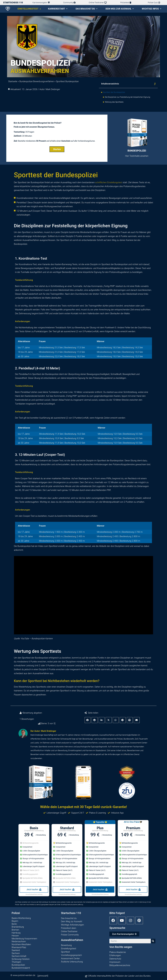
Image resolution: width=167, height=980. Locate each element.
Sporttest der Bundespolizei (114, 92)
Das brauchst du (87, 9)
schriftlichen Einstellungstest (109, 182)
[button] (155, 84)
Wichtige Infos (152, 9)
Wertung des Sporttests (114, 102)
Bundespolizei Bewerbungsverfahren (37, 81)
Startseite (13, 81)
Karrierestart (58, 9)
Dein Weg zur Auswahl (120, 9)
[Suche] (153, 941)
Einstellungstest (29, 9)
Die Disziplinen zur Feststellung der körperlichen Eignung (127, 97)
